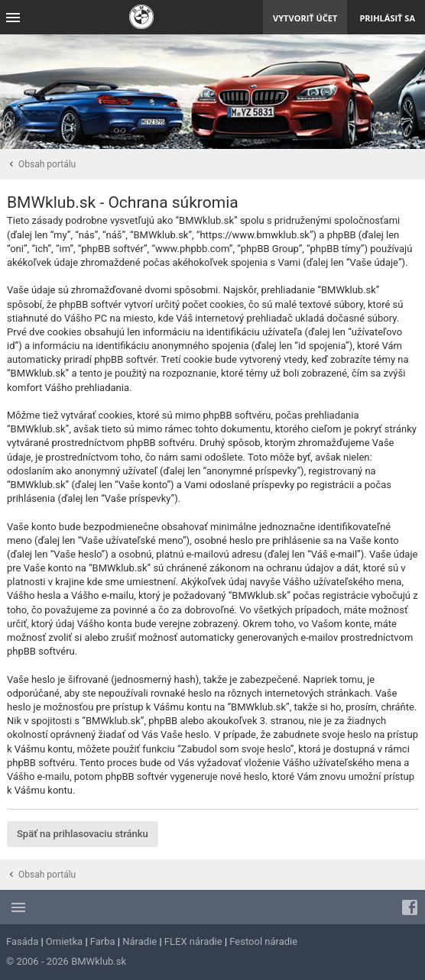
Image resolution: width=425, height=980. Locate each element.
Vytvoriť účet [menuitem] (305, 18)
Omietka (64, 941)
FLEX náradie (193, 941)
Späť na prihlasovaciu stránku (83, 834)
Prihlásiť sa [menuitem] (387, 18)
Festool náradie (263, 941)
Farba (103, 941)
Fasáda (22, 941)
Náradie (140, 941)
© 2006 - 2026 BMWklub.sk (66, 961)
